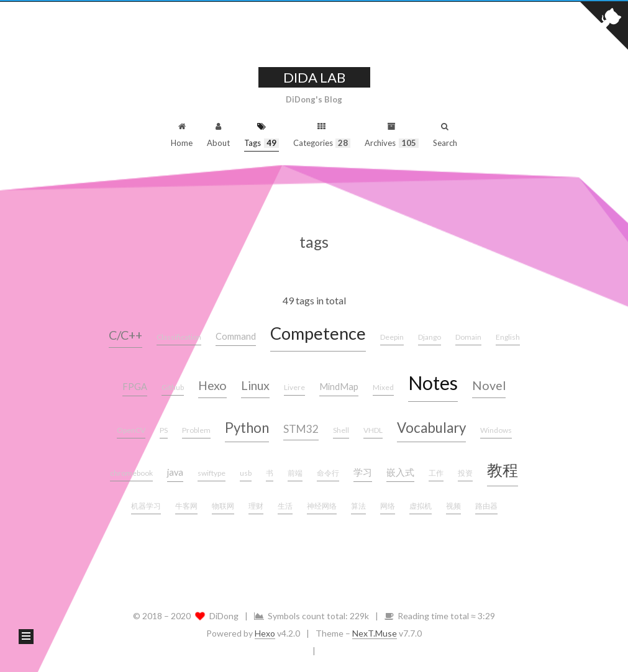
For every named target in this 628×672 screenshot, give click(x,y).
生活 (285, 506)
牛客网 (186, 506)
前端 (295, 473)
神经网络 (322, 506)
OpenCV (131, 430)
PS (164, 430)
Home (182, 133)
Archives (392, 133)
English (508, 337)
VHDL (373, 430)
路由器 (486, 506)
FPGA (135, 387)
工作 (436, 473)
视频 (453, 506)
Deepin (392, 337)
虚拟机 (421, 506)
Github (173, 387)
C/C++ (125, 335)
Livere (294, 387)
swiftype (212, 473)
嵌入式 (400, 472)
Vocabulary (431, 428)
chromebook (131, 473)
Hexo (212, 385)
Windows (496, 430)
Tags (262, 133)
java (175, 472)
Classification (179, 337)
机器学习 (146, 506)
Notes (433, 383)
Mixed (383, 387)
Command (236, 336)
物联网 (223, 506)
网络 (388, 506)
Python (247, 428)
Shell (341, 430)
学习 (363, 472)
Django (430, 337)
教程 (503, 470)
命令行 (328, 473)
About (218, 133)
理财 (256, 506)
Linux (255, 385)
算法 (358, 506)
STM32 (301, 429)
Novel (489, 385)
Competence (318, 333)
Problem (196, 430)
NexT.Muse (375, 633)
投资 (465, 473)
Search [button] (445, 133)
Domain (468, 337)
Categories (322, 133)
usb (246, 473)
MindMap (339, 387)
